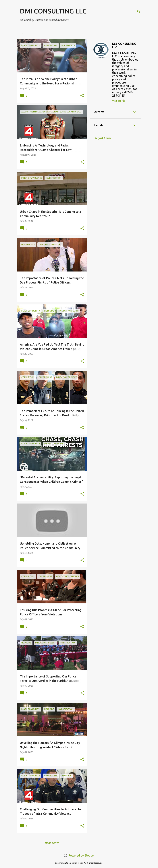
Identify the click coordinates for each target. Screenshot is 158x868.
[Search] (139, 12)
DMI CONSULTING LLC (53, 11)
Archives (57, 35)
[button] (82, 96)
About (39, 35)
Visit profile (119, 101)
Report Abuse (103, 138)
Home (23, 35)
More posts (52, 843)
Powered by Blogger (79, 855)
